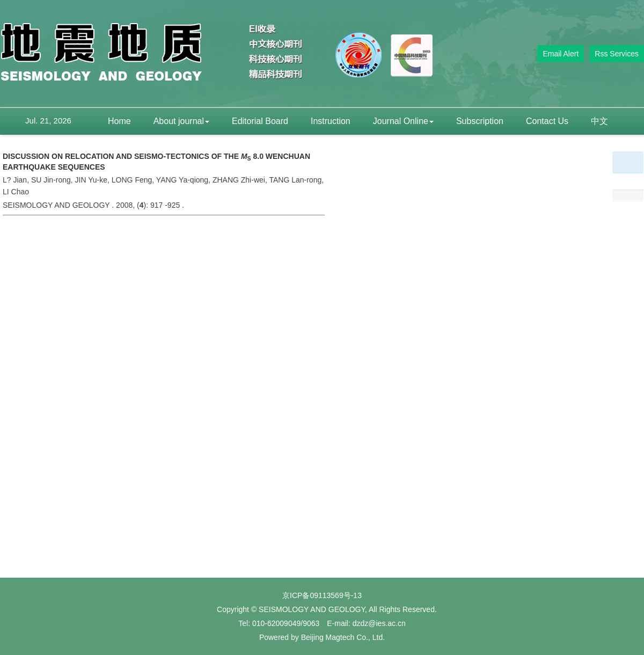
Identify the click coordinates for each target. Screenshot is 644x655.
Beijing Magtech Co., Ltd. (343, 637)
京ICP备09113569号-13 (322, 595)
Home (119, 121)
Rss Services (617, 54)
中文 (599, 121)
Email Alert (561, 54)
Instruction (331, 121)
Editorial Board (260, 121)
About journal (181, 121)
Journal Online (403, 121)
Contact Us (547, 121)
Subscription (480, 121)
